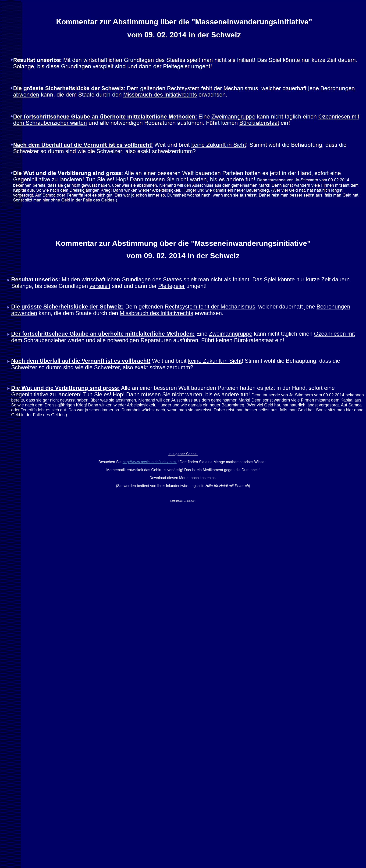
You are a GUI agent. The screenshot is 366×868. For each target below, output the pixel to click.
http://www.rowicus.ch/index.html (150, 462)
